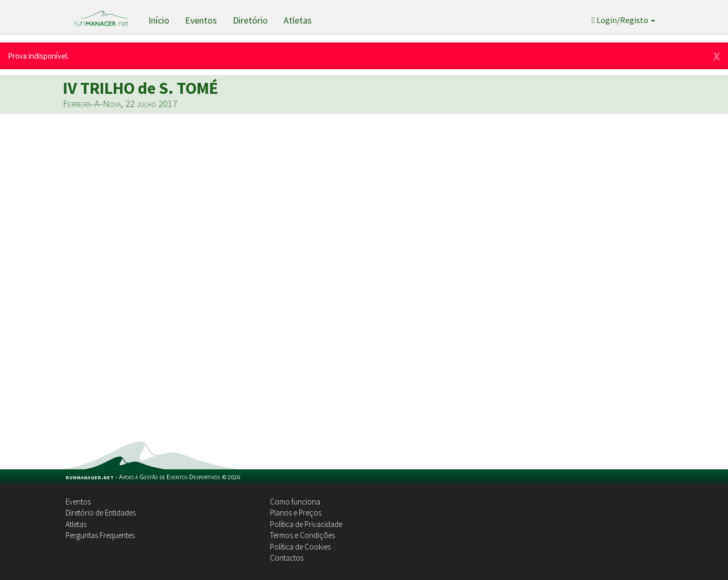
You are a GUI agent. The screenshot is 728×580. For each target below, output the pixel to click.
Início (159, 20)
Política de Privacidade (306, 524)
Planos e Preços (296, 513)
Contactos (287, 558)
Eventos (201, 20)
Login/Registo (623, 20)
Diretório (250, 20)
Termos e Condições (302, 535)
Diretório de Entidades (101, 513)
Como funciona (295, 502)
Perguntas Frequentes (100, 535)
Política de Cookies (300, 547)
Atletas (298, 20)
